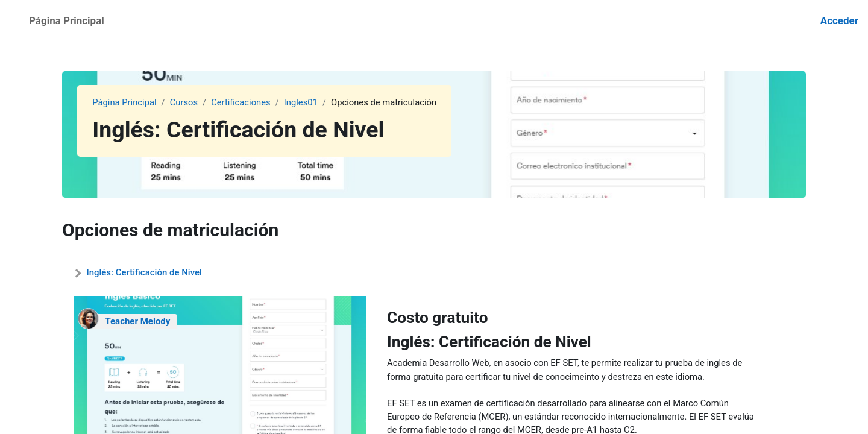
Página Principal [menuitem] (67, 20)
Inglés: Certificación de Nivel (144, 272)
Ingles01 (303, 102)
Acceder (839, 20)
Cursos (185, 102)
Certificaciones (243, 102)
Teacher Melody (137, 321)
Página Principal (125, 102)
